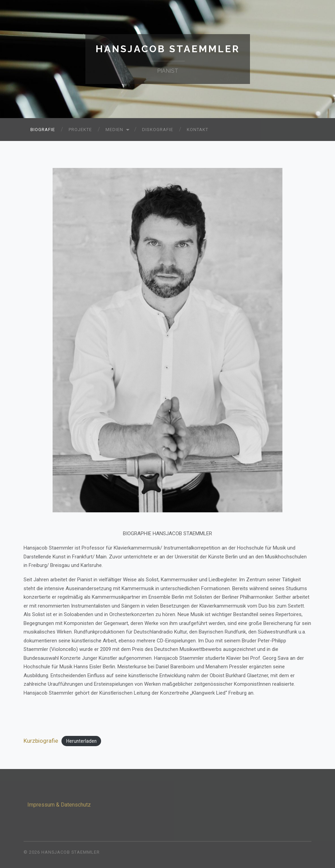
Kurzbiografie (41, 741)
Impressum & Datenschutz (59, 805)
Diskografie (158, 130)
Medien (114, 130)
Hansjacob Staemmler (168, 49)
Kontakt (198, 130)
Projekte (80, 130)
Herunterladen (81, 741)
